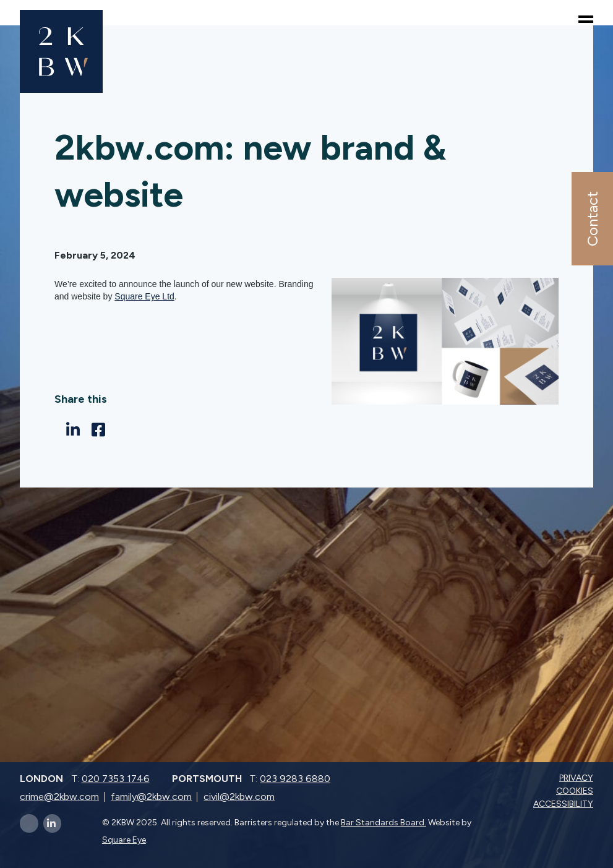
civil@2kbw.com (239, 797)
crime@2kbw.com (59, 797)
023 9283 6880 (295, 779)
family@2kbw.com (151, 797)
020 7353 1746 (116, 779)
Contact (592, 219)
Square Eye (124, 840)
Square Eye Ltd (144, 296)
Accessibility (564, 804)
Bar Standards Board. (384, 823)
